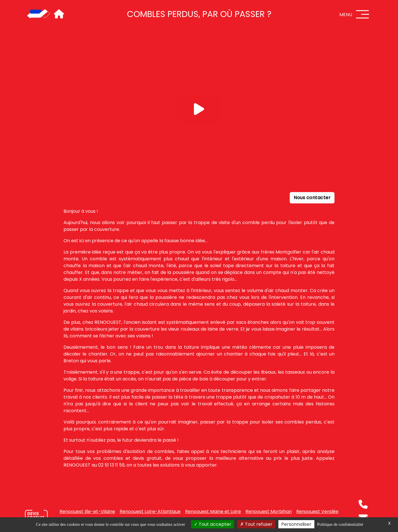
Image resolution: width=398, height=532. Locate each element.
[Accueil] (39, 14)
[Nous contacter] (36, 516)
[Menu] (363, 14)
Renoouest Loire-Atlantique (150, 511)
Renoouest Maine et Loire (213, 511)
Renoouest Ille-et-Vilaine (87, 511)
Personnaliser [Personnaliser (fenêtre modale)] (296, 524)
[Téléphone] (363, 504)
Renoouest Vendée (317, 511)
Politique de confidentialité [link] (340, 524)
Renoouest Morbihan (269, 511)
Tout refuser (256, 524)
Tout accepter (213, 524)
